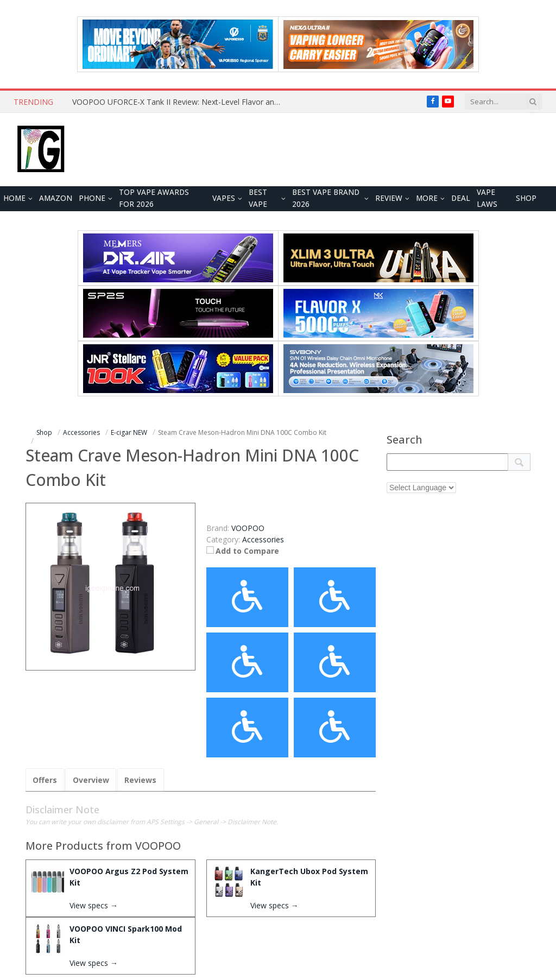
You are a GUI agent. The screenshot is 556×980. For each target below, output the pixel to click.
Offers (45, 780)
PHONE (92, 198)
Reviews (140, 780)
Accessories (263, 539)
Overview (90, 780)
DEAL (461, 198)
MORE (427, 198)
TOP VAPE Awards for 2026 (154, 198)
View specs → (94, 905)
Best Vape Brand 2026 (326, 198)
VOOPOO (158, 846)
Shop (526, 198)
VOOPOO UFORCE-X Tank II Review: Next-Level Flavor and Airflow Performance (181, 102)
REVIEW (389, 198)
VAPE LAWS (487, 198)
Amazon (56, 198)
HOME (14, 198)
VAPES (224, 198)
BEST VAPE (258, 198)
